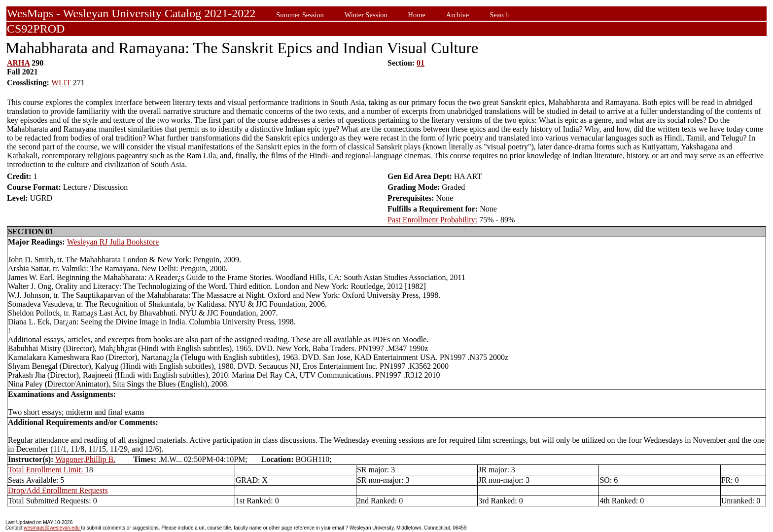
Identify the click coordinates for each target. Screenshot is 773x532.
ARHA (18, 63)
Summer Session (300, 15)
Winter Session (366, 15)
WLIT (61, 83)
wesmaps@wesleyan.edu (52, 528)
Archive (457, 15)
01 (421, 63)
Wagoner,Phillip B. (85, 459)
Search (499, 15)
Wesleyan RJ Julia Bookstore (113, 242)
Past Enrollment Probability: (432, 220)
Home (417, 15)
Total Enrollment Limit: (47, 470)
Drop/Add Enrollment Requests (58, 490)
